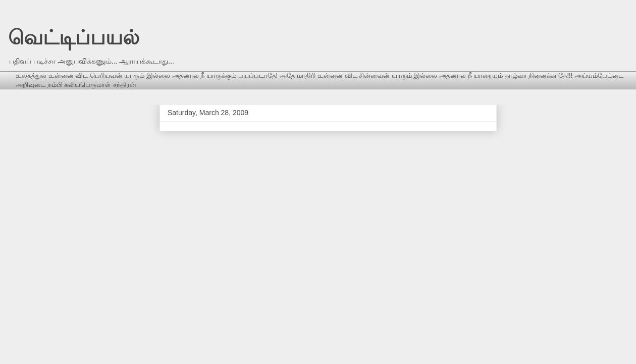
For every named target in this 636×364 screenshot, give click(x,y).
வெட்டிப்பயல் (74, 37)
